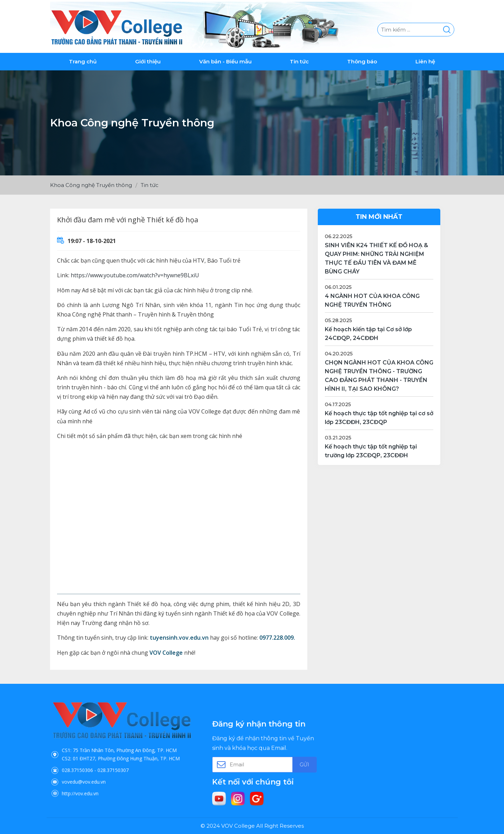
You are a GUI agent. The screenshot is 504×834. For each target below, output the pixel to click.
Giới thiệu (148, 60)
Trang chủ (83, 60)
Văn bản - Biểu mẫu (225, 60)
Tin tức (299, 60)
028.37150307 (117, 760)
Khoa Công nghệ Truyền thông (91, 183)
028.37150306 (97, 760)
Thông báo (362, 60)
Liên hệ (425, 60)
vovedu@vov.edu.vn (101, 766)
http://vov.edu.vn (99, 773)
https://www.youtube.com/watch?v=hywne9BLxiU (135, 274)
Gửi (286, 761)
